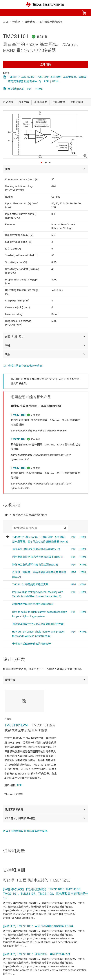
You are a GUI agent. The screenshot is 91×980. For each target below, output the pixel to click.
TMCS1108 (18, 468)
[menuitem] (54, 13)
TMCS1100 (18, 415)
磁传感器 (30, 22)
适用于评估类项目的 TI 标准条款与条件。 (26, 831)
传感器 (16, 22)
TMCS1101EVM (16, 725)
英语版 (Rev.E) (16, 89)
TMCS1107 (18, 439)
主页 (6, 22)
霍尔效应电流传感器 (51, 22)
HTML (56, 81)
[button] (7, 13)
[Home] (45, 5)
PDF (46, 81)
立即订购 (45, 64)
